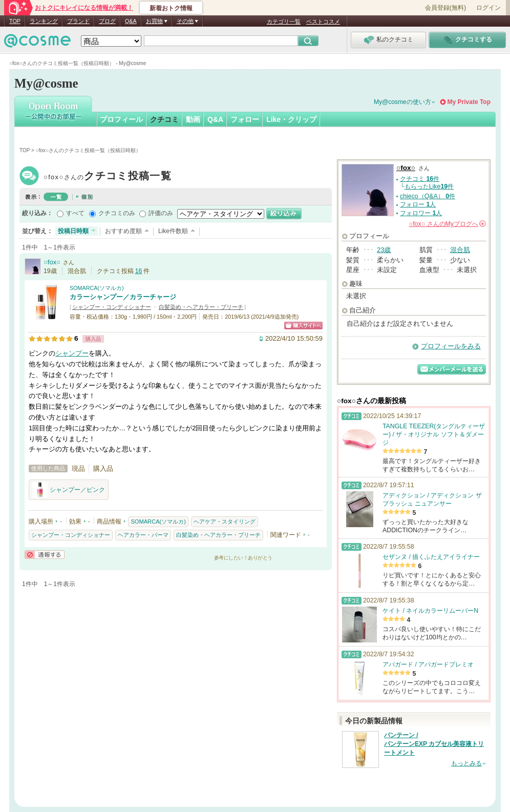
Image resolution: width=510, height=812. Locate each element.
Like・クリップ (291, 119)
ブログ (107, 21)
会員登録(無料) (445, 8)
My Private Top (469, 102)
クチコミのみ (117, 213)
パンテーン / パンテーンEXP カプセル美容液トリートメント (434, 744)
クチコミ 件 (420, 179)
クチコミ (164, 119)
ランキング (44, 21)
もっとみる (466, 763)
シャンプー (72, 353)
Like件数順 (173, 231)
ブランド (78, 21)
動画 (193, 119)
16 (139, 271)
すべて (75, 213)
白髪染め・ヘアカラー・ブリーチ (201, 307)
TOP (15, 21)
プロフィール (121, 119)
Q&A (131, 21)
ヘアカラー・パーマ (143, 535)
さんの (448, 224)
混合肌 (460, 250)
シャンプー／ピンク (69, 490)
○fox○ (108, 177)
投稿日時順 (73, 231)
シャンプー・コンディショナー (112, 307)
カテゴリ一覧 (284, 22)
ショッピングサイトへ (303, 326)
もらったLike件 (429, 186)
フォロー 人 (418, 204)
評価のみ (161, 213)
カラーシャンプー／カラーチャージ (123, 297)
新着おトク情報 (171, 8)
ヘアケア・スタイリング (225, 522)
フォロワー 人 (421, 213)
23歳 (384, 250)
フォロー (245, 119)
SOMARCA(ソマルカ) (97, 288)
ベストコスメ (323, 22)
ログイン (488, 8)
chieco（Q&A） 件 (428, 196)
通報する (45, 555)
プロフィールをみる (451, 346)
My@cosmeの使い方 (402, 102)
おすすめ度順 (123, 231)
